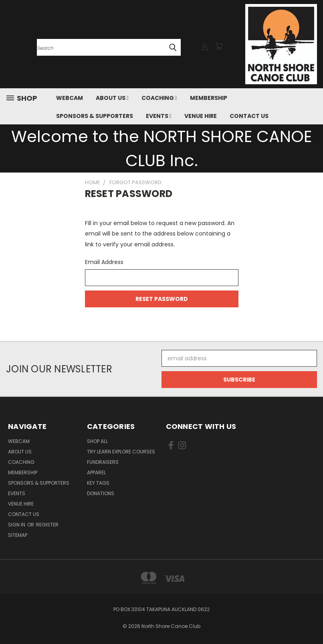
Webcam (70, 98)
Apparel (96, 472)
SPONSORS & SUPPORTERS (95, 116)
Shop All (97, 441)
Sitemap (18, 535)
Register (47, 525)
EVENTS (159, 116)
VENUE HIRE (201, 116)
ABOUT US (112, 98)
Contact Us (249, 116)
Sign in (17, 525)
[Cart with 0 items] (219, 46)
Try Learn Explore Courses (121, 452)
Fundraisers (103, 462)
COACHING (159, 98)
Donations (101, 493)
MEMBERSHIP (209, 98)
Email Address (104, 262)
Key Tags (98, 483)
